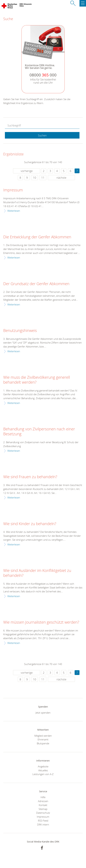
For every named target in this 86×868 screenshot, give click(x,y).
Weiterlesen (14, 211)
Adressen (43, 801)
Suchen (42, 135)
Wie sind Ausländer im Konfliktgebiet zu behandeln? (37, 573)
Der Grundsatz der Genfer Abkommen (36, 284)
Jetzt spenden (43, 713)
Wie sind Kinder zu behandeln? (30, 524)
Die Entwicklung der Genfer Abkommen (37, 237)
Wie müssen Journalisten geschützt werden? (41, 622)
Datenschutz (43, 813)
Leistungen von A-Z (43, 774)
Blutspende (43, 743)
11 (43, 178)
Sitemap (43, 809)
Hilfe (43, 797)
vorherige (27, 171)
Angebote (43, 766)
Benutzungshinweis (20, 331)
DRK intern (43, 824)
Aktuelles (43, 770)
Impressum (13, 190)
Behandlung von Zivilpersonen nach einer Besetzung (39, 432)
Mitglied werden (43, 736)
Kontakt (43, 805)
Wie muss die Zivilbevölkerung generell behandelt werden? (37, 380)
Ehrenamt (43, 739)
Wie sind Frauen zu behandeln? (30, 477)
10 (35, 178)
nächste (61, 178)
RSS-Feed (43, 821)
